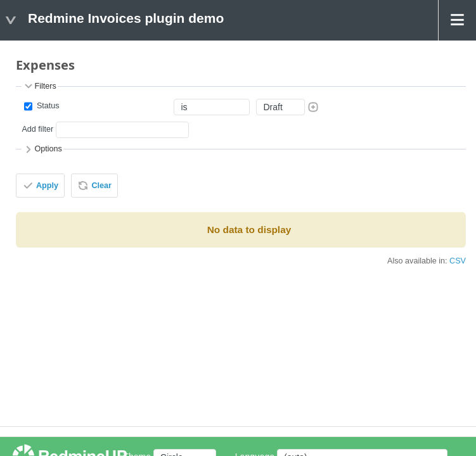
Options (42, 149)
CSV (458, 261)
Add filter (37, 129)
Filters (39, 86)
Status (47, 106)
